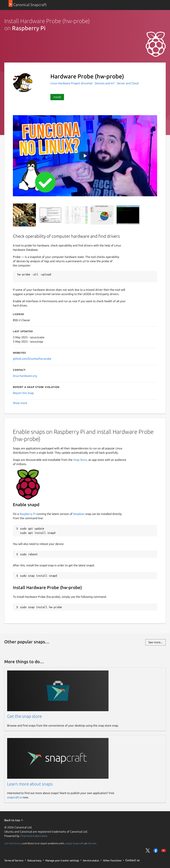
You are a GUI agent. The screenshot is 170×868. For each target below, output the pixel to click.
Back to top (14, 820)
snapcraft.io (15, 797)
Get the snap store (24, 716)
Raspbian (79, 514)
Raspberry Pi (28, 514)
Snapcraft (78, 843)
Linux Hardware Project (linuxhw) (72, 83)
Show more (20, 403)
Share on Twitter (148, 850)
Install (57, 97)
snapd (68, 843)
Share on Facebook (156, 850)
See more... (156, 642)
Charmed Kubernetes (34, 836)
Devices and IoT (105, 83)
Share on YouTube (164, 850)
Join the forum (13, 843)
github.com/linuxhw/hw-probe (32, 359)
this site (92, 843)
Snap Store (80, 460)
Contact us (132, 860)
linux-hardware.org (25, 376)
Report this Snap (23, 393)
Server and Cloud (128, 83)
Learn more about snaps (30, 784)
